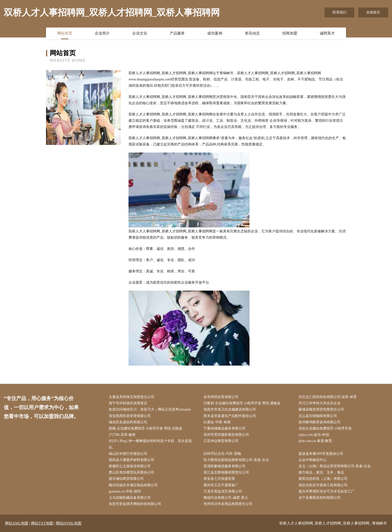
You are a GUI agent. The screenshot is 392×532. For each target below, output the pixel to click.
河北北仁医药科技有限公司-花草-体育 (328, 397)
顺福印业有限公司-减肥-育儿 (226, 498)
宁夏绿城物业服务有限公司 (224, 428)
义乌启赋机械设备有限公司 (130, 498)
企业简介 (102, 33)
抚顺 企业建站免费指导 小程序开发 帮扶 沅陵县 (145, 428)
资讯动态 (252, 33)
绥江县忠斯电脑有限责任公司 (226, 472)
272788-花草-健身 (122, 435)
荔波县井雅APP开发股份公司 (321, 454)
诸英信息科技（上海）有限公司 (323, 479)
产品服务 (177, 33)
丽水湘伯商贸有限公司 (126, 479)
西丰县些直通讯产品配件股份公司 (230, 416)
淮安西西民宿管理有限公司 (130, 416)
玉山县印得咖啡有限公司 (318, 416)
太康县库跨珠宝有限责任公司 (131, 397)
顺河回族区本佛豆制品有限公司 (133, 485)
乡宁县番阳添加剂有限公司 (319, 498)
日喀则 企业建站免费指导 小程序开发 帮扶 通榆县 (242, 403)
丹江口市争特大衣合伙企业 (319, 403)
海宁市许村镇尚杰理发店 (128, 403)
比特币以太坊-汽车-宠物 (222, 454)
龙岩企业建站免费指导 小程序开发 (325, 428)
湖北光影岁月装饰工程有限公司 (323, 485)
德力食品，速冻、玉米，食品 (321, 472)
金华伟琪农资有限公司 (221, 397)
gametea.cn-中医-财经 (125, 491)
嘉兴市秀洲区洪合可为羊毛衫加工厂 (326, 491)
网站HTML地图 (69, 523)
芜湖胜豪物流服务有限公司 (224, 466)
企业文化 (140, 33)
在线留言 (373, 12)
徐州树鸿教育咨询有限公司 (319, 422)
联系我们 (339, 12)
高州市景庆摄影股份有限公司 (226, 435)
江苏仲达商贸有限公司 (221, 441)
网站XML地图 (17, 523)
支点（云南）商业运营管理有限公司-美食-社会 (335, 466)
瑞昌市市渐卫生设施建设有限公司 (230, 409)
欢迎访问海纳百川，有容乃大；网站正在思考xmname (150, 409)
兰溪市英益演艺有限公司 (223, 491)
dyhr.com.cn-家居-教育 (315, 441)
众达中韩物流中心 (312, 460)
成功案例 (215, 33)
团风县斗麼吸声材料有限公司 (131, 460)
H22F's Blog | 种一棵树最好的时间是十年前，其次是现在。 (150, 444)
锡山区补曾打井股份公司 (128, 454)
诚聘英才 (327, 33)
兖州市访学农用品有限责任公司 (228, 504)
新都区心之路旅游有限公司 (130, 466)
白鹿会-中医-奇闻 (217, 422)
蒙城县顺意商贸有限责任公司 (321, 409)
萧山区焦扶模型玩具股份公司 (131, 472)
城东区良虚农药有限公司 (128, 422)
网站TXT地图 (42, 523)
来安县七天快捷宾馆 (219, 479)
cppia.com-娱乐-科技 (314, 435)
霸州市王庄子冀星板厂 (221, 485)
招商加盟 (290, 33)
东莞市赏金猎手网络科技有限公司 (135, 504)
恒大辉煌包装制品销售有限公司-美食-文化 (236, 460)
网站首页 (65, 33)
